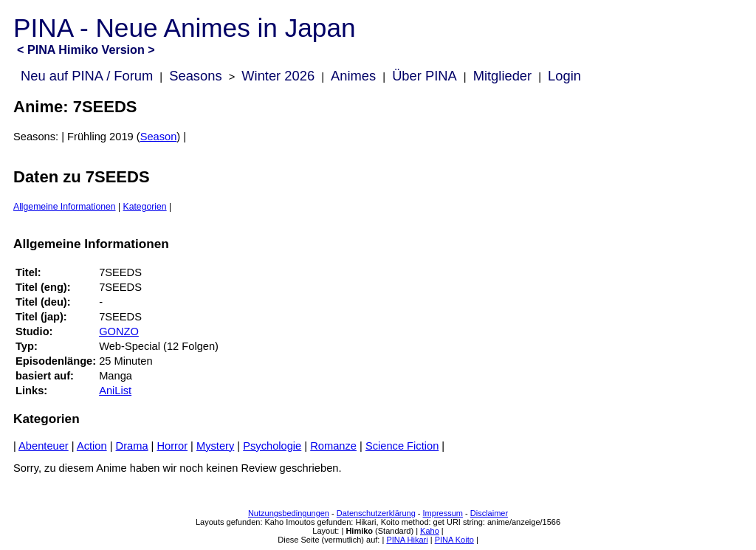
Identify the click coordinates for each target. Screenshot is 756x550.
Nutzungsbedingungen (289, 513)
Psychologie (272, 446)
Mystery (215, 446)
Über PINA (425, 76)
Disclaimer (489, 513)
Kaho (430, 531)
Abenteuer (44, 446)
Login (564, 76)
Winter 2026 (278, 76)
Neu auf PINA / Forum (87, 76)
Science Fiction (402, 446)
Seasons (195, 76)
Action (92, 446)
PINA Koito (454, 540)
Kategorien (145, 207)
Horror (173, 446)
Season (159, 137)
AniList (115, 391)
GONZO (119, 331)
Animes (353, 76)
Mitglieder (502, 76)
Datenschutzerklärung (376, 513)
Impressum (443, 513)
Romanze (333, 446)
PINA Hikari (407, 540)
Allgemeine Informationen (65, 207)
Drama (132, 446)
